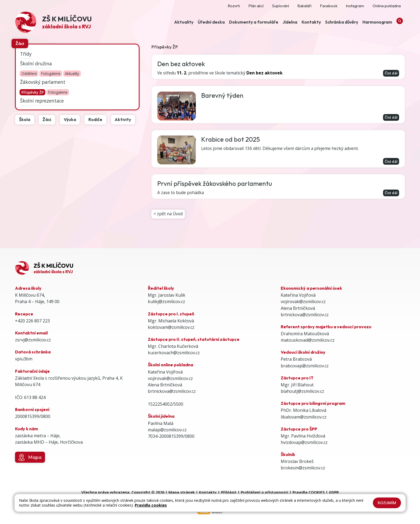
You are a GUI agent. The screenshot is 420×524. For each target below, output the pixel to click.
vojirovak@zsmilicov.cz (170, 378)
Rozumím (387, 503)
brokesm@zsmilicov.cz (303, 468)
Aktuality (72, 74)
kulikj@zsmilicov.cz (166, 301)
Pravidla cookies (151, 505)
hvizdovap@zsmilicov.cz (304, 442)
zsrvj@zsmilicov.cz (33, 340)
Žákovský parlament (43, 82)
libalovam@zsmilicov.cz (304, 417)
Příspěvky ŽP (33, 92)
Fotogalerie (51, 74)
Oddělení (29, 74)
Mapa (30, 457)
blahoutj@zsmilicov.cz (302, 391)
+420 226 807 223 (32, 321)
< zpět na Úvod (168, 216)
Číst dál (390, 73)
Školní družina (36, 63)
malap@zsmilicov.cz (167, 430)
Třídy (26, 54)
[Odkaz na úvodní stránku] (53, 23)
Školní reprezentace (42, 100)
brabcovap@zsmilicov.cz (305, 366)
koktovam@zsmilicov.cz (171, 327)
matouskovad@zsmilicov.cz (308, 340)
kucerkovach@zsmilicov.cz (174, 353)
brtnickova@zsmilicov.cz (172, 391)
